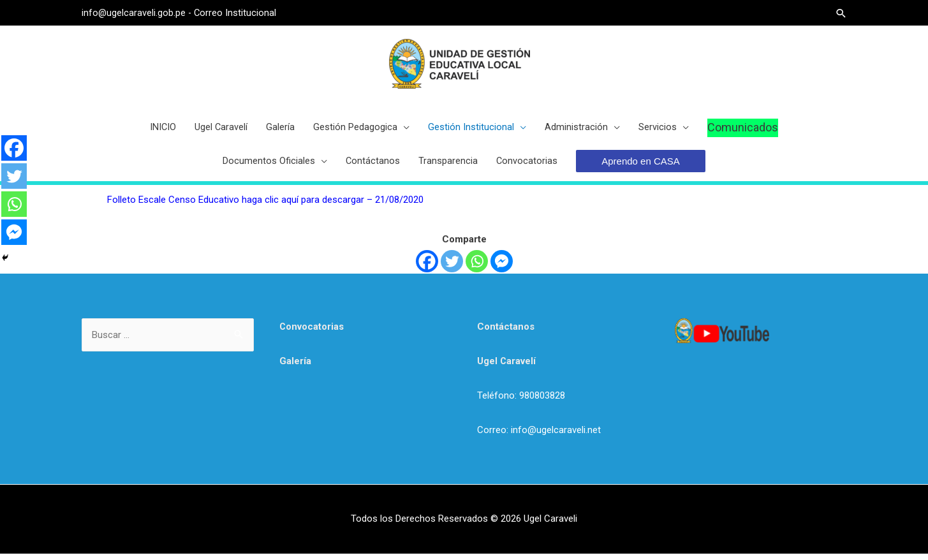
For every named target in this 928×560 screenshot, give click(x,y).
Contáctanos (506, 333)
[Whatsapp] (477, 268)
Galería (295, 367)
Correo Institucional (237, 13)
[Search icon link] (841, 13)
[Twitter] (452, 268)
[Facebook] (427, 268)
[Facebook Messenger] (502, 268)
